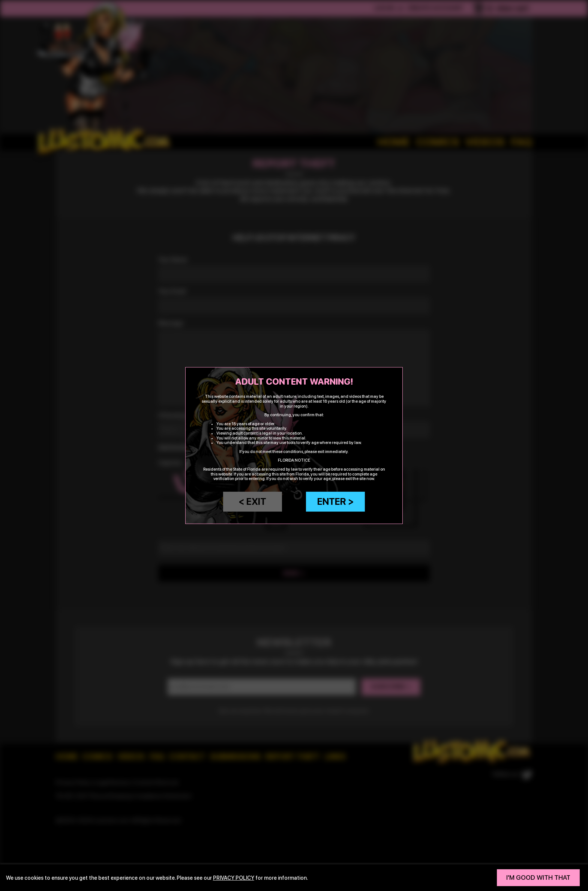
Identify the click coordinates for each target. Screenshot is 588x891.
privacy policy (234, 878)
